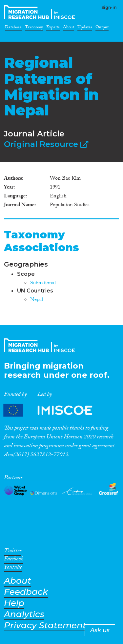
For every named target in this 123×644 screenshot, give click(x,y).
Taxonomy (34, 28)
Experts (53, 28)
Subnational (43, 283)
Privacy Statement (45, 625)
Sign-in (109, 7)
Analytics (24, 614)
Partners (53, 410)
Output (102, 28)
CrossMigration (41, 12)
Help (14, 603)
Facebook (14, 560)
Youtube (13, 568)
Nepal (37, 300)
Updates (85, 28)
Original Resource (46, 144)
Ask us (100, 630)
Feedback (26, 592)
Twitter (13, 552)
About (69, 28)
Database (13, 28)
